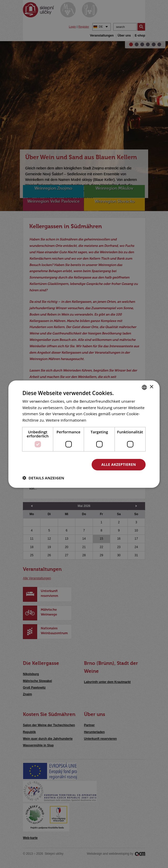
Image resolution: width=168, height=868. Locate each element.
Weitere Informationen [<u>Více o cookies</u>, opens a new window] (66, 420)
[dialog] (84, 434)
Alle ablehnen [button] (63, 464)
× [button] (151, 387)
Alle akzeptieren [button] (119, 464)
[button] (43, 478)
